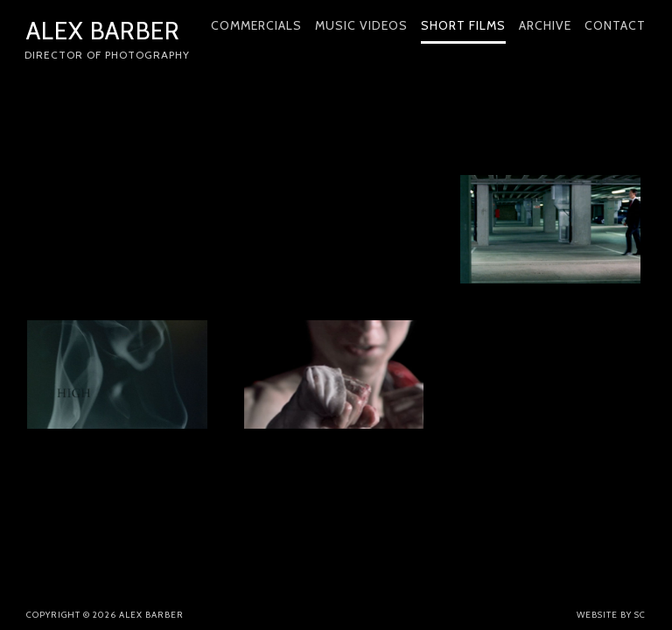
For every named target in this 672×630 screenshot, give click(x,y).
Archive (545, 25)
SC (640, 615)
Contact (615, 25)
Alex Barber (108, 42)
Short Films (463, 25)
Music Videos (361, 25)
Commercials (256, 25)
